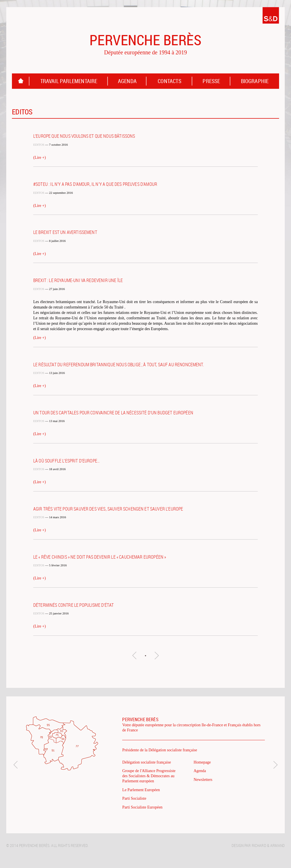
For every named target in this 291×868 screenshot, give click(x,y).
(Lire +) (40, 158)
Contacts (170, 81)
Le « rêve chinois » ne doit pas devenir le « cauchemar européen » (100, 557)
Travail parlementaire (69, 81)
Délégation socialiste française (146, 762)
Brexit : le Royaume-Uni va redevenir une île (78, 280)
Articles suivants (157, 655)
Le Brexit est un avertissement (65, 232)
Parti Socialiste (134, 798)
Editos (39, 145)
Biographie (255, 81)
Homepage (21, 81)
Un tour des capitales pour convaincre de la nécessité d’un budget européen (113, 413)
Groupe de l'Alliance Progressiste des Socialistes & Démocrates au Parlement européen (149, 776)
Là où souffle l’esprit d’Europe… (66, 461)
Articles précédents (134, 655)
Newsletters (203, 780)
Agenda (127, 81)
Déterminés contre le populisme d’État (73, 605)
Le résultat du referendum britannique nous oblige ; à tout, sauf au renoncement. (119, 365)
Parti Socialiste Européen (142, 807)
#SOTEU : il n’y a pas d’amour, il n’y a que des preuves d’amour (95, 184)
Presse (211, 81)
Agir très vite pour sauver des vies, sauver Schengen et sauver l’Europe (108, 509)
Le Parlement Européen (141, 790)
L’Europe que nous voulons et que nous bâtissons (84, 136)
